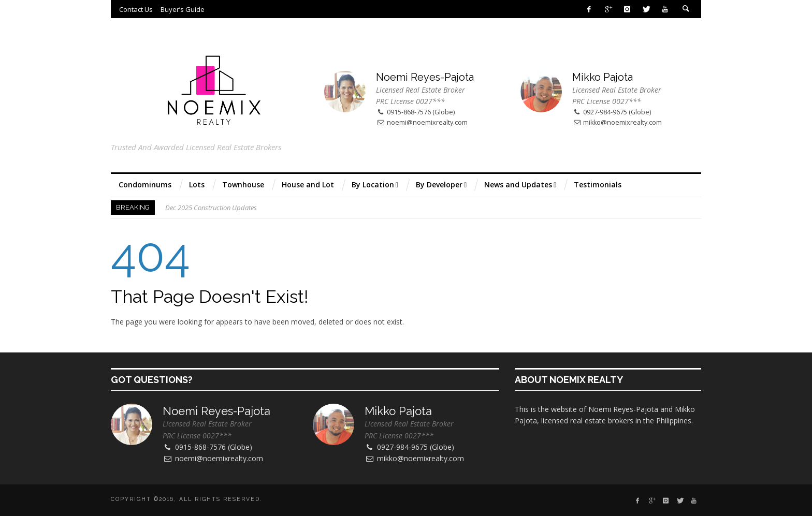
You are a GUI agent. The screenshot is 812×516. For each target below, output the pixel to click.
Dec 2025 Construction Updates (211, 208)
